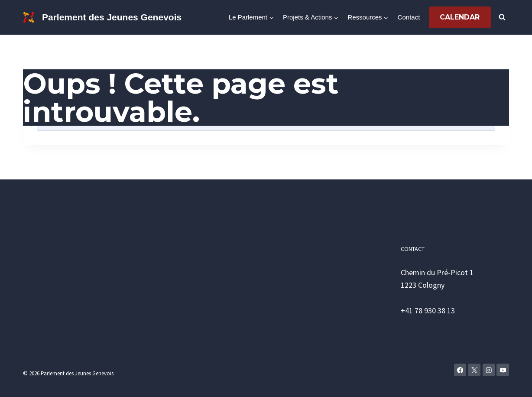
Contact (409, 17)
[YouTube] (503, 370)
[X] (475, 370)
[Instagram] (489, 370)
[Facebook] (460, 370)
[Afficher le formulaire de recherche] (502, 17)
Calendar (460, 17)
